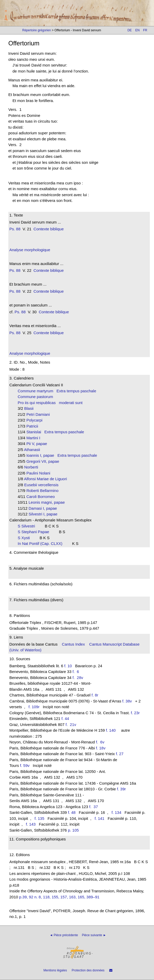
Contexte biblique (49, 229)
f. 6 (77, 672)
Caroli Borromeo (42, 497)
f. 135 (40, 818)
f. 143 (31, 824)
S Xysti (25, 538)
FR (145, 30)
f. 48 (72, 812)
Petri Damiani (40, 414)
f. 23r (135, 713)
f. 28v (79, 678)
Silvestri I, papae (45, 514)
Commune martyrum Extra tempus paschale (57, 391)
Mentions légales (55, 970)
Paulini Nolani (40, 473)
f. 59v (25, 765)
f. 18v (101, 748)
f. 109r (34, 707)
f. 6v (101, 742)
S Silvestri (28, 526)
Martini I (35, 438)
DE (130, 30)
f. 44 (65, 719)
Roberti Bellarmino (44, 491)
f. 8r (95, 695)
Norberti (33, 467)
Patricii (34, 426)
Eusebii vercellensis (43, 485)
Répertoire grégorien (37, 30)
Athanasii (34, 450)
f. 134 (117, 812)
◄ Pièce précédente (64, 935)
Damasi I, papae (44, 508)
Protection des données (88, 970)
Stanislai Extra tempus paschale (55, 432)
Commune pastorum (37, 397)
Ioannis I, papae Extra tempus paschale (62, 455)
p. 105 (73, 830)
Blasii (30, 408)
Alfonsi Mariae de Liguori (47, 479)
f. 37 (95, 807)
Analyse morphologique (30, 250)
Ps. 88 (15, 229)
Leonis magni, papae (48, 502)
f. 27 (120, 754)
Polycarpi (36, 420)
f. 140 (111, 730)
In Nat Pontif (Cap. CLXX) (42, 543)
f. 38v (127, 701)
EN (137, 30)
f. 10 (68, 666)
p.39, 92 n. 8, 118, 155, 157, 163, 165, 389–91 (59, 897)
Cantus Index (73, 644)
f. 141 (100, 818)
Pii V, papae (38, 444)
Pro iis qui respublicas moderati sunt (50, 403)
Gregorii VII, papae (44, 461)
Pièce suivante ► (94, 935)
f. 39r (121, 789)
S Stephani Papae (35, 532)
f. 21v (72, 725)
